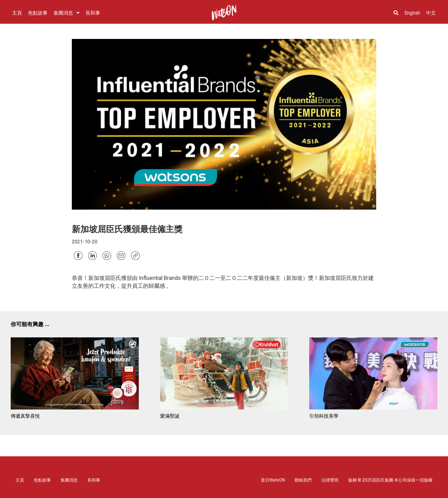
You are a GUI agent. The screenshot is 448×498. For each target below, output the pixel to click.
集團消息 (69, 480)
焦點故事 (42, 480)
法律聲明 (330, 480)
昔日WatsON (273, 480)
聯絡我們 (303, 480)
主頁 (20, 480)
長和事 (94, 480)
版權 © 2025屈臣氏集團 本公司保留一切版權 (390, 480)
